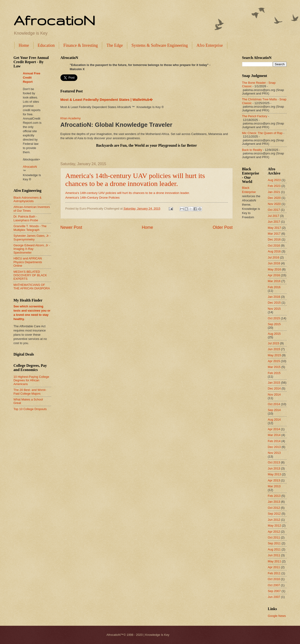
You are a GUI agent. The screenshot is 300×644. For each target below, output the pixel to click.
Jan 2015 (274, 383)
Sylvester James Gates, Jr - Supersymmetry (32, 237)
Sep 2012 (274, 514)
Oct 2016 (274, 246)
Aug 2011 (274, 549)
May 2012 (275, 526)
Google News (277, 616)
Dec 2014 (274, 388)
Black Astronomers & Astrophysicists (28, 199)
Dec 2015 (274, 303)
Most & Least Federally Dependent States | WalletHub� (107, 100)
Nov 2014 (274, 395)
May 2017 (275, 228)
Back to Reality (252, 150)
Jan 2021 (274, 192)
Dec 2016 (274, 239)
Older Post (223, 227)
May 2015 (275, 355)
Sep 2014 (274, 410)
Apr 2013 (274, 480)
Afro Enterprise (210, 45)
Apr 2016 (274, 275)
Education (46, 45)
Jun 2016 (274, 263)
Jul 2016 (274, 257)
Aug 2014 (274, 420)
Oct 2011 (274, 537)
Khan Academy (71, 118)
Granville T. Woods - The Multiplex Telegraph (30, 228)
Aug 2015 (274, 334)
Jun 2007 (274, 597)
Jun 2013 (274, 468)
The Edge (114, 45)
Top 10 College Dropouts (30, 409)
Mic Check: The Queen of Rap (262, 133)
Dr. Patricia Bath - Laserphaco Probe (26, 218)
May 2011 (275, 561)
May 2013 (275, 474)
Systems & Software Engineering (160, 45)
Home (24, 45)
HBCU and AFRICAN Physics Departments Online (28, 262)
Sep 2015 (274, 324)
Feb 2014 (274, 441)
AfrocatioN (54, 20)
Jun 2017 (274, 222)
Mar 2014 (274, 435)
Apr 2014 (274, 429)
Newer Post (71, 227)
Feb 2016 (274, 287)
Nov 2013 (274, 453)
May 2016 (275, 269)
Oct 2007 (274, 585)
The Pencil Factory (255, 116)
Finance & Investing (81, 45)
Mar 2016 (274, 281)
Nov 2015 (274, 309)
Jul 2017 (274, 216)
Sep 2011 (274, 543)
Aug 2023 (274, 180)
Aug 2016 (274, 251)
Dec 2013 (274, 447)
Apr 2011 (274, 567)
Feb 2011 (274, 573)
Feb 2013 (274, 496)
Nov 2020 (274, 204)
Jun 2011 (274, 555)
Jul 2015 (274, 343)
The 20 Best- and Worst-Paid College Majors (30, 392)
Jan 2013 (274, 502)
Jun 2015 (274, 349)
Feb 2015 (274, 373)
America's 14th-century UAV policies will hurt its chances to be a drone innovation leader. (135, 180)
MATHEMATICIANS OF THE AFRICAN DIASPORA (32, 287)
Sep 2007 (274, 591)
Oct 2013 (274, 462)
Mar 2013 (274, 486)
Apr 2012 (274, 532)
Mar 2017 (274, 234)
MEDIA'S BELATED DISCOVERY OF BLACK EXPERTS (30, 275)
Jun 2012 (274, 520)
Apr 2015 (274, 361)
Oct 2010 (274, 579)
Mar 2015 (274, 367)
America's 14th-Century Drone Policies (93, 198)
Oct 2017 (274, 210)
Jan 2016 (274, 297)
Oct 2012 (274, 508)
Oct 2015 (274, 318)
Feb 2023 (274, 186)
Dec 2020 (274, 198)
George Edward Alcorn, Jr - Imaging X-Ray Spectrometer (32, 249)
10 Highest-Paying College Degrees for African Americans (31, 380)
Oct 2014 (274, 404)
